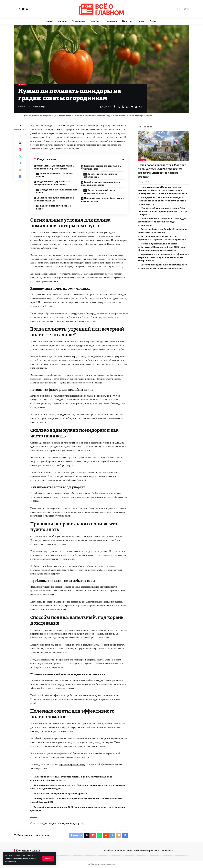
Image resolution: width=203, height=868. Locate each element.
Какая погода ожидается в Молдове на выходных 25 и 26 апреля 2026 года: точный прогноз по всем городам (161, 169)
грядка (43, 823)
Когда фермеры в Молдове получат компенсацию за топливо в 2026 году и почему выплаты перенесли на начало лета (162, 188)
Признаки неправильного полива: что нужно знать (101, 168)
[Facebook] (16, 9)
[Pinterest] (27, 9)
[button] (48, 858)
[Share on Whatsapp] (127, 107)
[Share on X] (119, 107)
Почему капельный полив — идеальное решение (101, 192)
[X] (19, 9)
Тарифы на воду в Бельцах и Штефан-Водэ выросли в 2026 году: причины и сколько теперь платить (163, 256)
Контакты (167, 851)
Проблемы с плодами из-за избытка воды (101, 176)
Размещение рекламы (147, 851)
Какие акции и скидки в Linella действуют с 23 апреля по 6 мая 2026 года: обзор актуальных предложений (162, 245)
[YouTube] (23, 9)
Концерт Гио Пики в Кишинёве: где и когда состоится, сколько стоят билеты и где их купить (162, 199)
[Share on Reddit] (105, 835)
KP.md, (57, 130)
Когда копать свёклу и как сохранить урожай (61, 793)
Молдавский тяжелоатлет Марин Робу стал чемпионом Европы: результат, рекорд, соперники (163, 209)
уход (81, 823)
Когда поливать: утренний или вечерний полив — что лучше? (52, 184)
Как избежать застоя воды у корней (54, 208)
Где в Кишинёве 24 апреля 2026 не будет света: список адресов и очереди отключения (162, 220)
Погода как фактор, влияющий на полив (56, 192)
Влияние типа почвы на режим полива (55, 176)
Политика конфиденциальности (18, 858)
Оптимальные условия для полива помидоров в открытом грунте (54, 168)
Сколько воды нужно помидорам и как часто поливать (54, 200)
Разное (23, 84)
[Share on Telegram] (132, 107)
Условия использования (15, 861)
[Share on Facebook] (114, 107)
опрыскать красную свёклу (73, 765)
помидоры (71, 823)
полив (61, 823)
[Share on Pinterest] (123, 107)
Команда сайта (124, 851)
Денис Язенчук (40, 107)
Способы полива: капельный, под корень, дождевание (101, 184)
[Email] (136, 107)
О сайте (109, 851)
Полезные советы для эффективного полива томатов (103, 200)
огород (53, 823)
